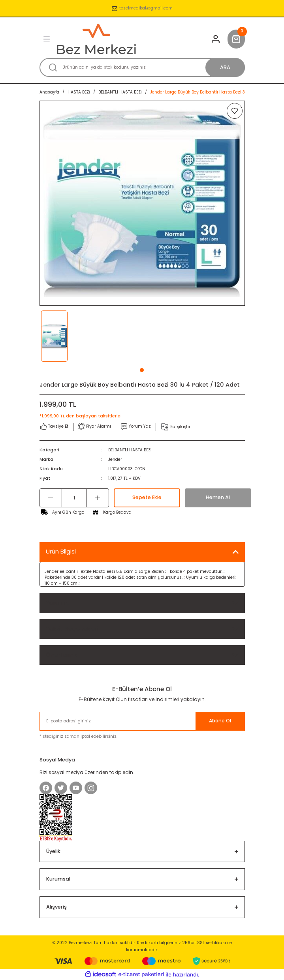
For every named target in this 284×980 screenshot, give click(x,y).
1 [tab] (142, 370)
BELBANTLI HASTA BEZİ (130, 450)
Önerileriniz (62, 655)
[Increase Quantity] (98, 498)
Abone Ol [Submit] (220, 721)
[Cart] (236, 39)
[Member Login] (216, 39)
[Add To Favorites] (235, 111)
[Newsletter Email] (142, 721)
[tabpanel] (65, 336)
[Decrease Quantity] (51, 498)
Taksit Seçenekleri (72, 629)
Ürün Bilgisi (61, 551)
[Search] (142, 67)
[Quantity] (74, 498)
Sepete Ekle (147, 497)
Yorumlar (59, 603)
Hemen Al (218, 497)
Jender (115, 459)
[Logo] (96, 39)
